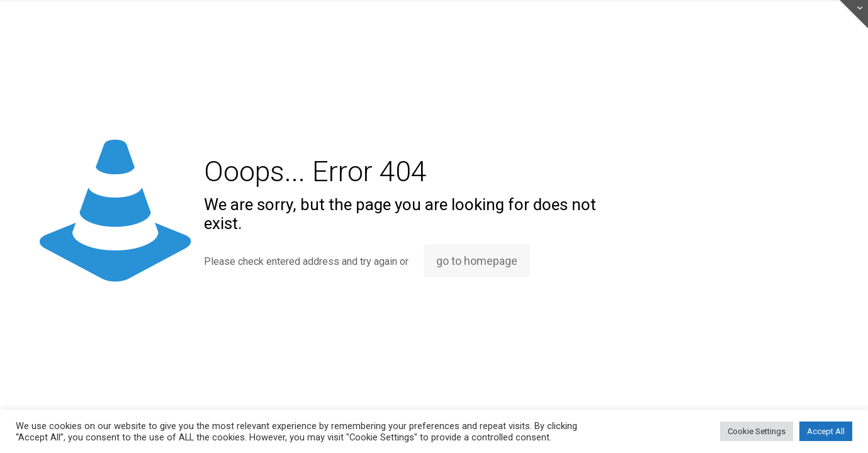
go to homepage (477, 261)
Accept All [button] (826, 431)
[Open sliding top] (854, 14)
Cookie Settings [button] (757, 431)
